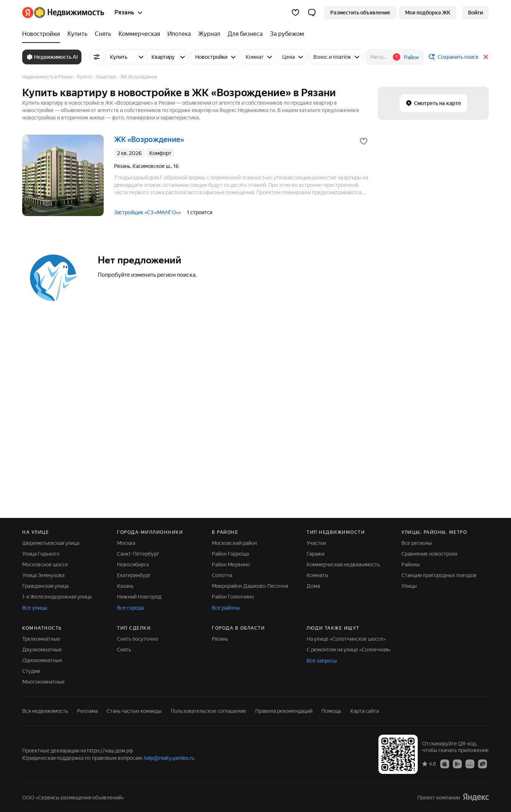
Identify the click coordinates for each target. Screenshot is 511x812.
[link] (475, 13)
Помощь (331, 711)
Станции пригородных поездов (439, 575)
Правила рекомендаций (284, 711)
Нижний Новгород (139, 597)
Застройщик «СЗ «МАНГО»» (148, 212)
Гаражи (315, 554)
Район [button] (411, 57)
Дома (313, 586)
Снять (124, 650)
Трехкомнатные (41, 639)
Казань (125, 586)
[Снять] (103, 34)
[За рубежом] (285, 34)
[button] (312, 13)
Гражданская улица (45, 586)
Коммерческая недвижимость (343, 565)
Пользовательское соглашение (208, 711)
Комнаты (318, 575)
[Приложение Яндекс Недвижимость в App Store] (445, 764)
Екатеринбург (134, 575)
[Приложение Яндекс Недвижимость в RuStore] (482, 764)
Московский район (234, 543)
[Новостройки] (43, 34)
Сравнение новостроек (430, 554)
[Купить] (77, 34)
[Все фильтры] (97, 57)
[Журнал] (209, 34)
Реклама (87, 711)
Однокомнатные (42, 660)
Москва (126, 543)
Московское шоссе (45, 565)
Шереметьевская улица (51, 543)
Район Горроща (230, 554)
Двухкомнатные (42, 650)
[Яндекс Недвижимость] (69, 13)
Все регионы (417, 543)
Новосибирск (133, 565)
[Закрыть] (486, 57)
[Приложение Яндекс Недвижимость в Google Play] (457, 764)
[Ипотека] (179, 34)
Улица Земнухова (43, 575)
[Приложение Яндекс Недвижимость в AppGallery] (470, 764)
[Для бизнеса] (245, 34)
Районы (411, 565)
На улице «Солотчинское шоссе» (346, 639)
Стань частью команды (134, 711)
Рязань (220, 639)
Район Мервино (231, 565)
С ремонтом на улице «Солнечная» (349, 650)
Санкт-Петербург (138, 554)
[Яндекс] (28, 13)
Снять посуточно (138, 639)
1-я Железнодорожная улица (57, 597)
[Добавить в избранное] (364, 141)
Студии (31, 671)
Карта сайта (365, 711)
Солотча (222, 575)
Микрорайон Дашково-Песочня (250, 586)
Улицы (409, 586)
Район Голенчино (233, 597)
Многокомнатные (44, 682)
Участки (316, 543)
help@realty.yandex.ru (169, 758)
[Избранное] (295, 13)
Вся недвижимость (45, 711)
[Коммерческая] (139, 34)
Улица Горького (41, 554)
